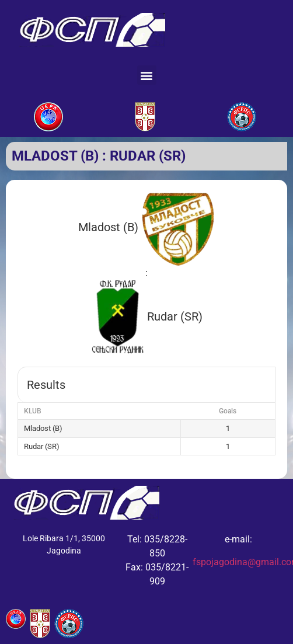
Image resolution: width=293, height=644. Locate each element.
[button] (147, 75)
